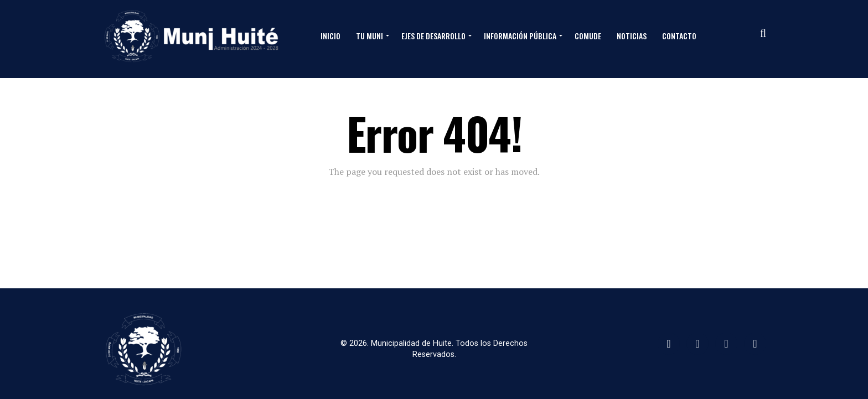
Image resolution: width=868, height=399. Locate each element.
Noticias (632, 36)
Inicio (330, 36)
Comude (588, 36)
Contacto (679, 36)
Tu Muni (370, 36)
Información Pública (520, 36)
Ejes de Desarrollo (433, 36)
